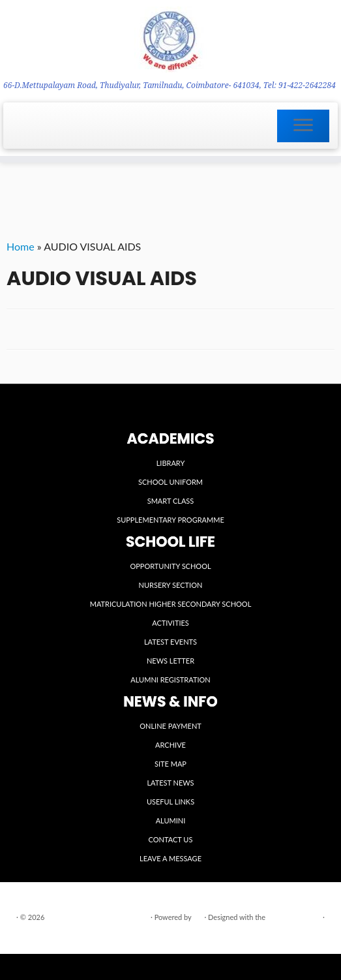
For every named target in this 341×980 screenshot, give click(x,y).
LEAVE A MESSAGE (170, 858)
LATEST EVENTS (170, 642)
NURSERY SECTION (171, 585)
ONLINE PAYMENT (170, 726)
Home (21, 246)
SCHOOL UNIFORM (170, 482)
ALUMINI (171, 820)
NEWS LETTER (170, 661)
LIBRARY (171, 463)
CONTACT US (171, 839)
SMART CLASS (171, 501)
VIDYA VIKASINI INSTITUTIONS (97, 917)
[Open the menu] (303, 126)
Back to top (310, 933)
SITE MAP (170, 764)
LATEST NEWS (170, 783)
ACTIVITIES (170, 623)
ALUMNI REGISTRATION (170, 680)
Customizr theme (294, 917)
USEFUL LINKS (170, 802)
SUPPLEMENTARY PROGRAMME (170, 520)
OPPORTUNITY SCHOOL (170, 566)
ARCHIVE (170, 745)
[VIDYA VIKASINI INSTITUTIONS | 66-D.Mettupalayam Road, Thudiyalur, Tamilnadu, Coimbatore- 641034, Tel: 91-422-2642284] (170, 39)
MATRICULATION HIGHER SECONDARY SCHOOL (171, 604)
